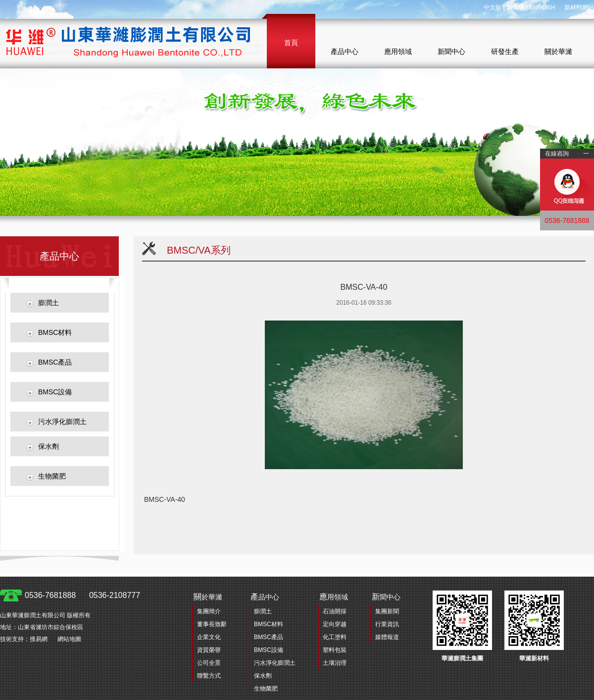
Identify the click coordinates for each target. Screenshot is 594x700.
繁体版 (515, 7)
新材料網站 (579, 7)
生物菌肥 (52, 476)
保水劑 (49, 446)
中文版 (493, 7)
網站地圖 (69, 639)
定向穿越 (335, 624)
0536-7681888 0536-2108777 (82, 595)
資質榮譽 (209, 650)
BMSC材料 (55, 332)
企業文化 (209, 637)
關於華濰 (558, 52)
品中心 (265, 597)
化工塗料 (335, 637)
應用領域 (398, 52)
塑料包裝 (335, 650)
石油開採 (335, 611)
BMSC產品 (55, 362)
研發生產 (505, 52)
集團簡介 (209, 611)
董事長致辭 (212, 624)
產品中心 (345, 52)
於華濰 (208, 597)
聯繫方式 (209, 676)
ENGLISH (542, 7)
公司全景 (209, 663)
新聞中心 (451, 52)
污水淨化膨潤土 (62, 422)
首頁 (291, 43)
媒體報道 (387, 637)
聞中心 (386, 597)
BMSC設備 (55, 392)
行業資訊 (387, 624)
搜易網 (39, 639)
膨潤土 (49, 303)
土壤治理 (335, 663)
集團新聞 (387, 611)
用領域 (334, 597)
